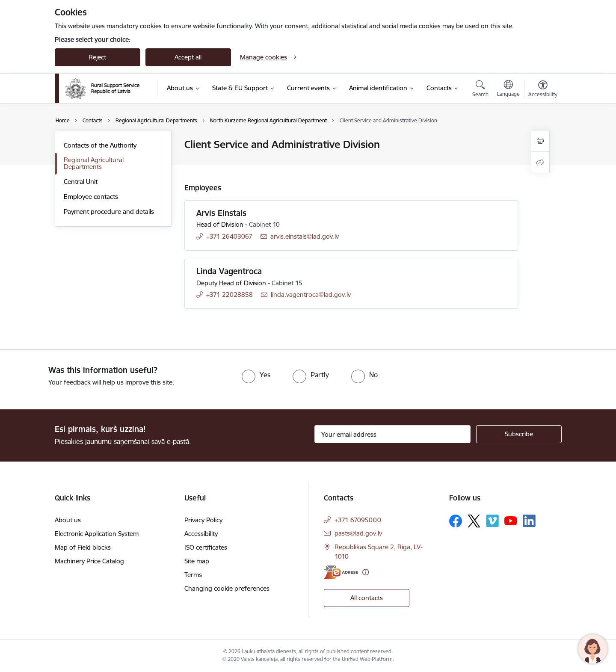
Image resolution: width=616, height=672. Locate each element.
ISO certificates (206, 547)
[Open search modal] (480, 90)
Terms (193, 575)
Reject (97, 57)
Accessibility (201, 534)
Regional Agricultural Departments (94, 163)
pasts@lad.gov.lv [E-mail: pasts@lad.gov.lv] (358, 533)
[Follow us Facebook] (456, 521)
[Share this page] (540, 162)
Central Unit (81, 182)
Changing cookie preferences (227, 588)
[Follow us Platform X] (474, 521)
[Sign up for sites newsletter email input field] (392, 434)
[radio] (256, 375)
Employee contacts (91, 197)
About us (68, 520)
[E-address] (341, 572)
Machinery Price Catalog (89, 561)
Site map (197, 561)
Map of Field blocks (83, 547)
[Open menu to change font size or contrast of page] (543, 90)
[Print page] (540, 141)
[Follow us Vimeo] (492, 521)
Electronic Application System (97, 534)
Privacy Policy (203, 520)
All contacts (367, 598)
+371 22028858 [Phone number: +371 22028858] (230, 295)
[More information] (366, 572)
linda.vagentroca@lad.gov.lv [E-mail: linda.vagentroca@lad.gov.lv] (311, 295)
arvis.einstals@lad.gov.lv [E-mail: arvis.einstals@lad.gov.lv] (305, 236)
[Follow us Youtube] (511, 521)
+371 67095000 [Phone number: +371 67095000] (358, 520)
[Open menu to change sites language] (508, 89)
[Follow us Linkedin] (529, 521)
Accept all (188, 57)
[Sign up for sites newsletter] (519, 434)
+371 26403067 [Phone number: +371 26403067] (229, 236)
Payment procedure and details (109, 212)
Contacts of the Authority (100, 145)
